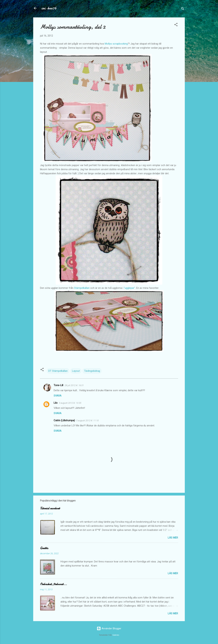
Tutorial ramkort (50, 508)
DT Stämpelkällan (58, 371)
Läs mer (173, 538)
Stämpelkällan (82, 288)
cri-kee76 (49, 8)
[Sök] (183, 9)
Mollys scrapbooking (116, 44)
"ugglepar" (129, 288)
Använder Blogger (109, 628)
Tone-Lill (58, 385)
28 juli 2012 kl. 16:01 (74, 385)
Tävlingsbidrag (92, 371)
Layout (76, 371)
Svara (58, 396)
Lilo (56, 403)
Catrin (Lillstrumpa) (64, 420)
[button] (176, 25)
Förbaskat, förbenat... (53, 584)
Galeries (116, 635)
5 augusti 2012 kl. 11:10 (87, 420)
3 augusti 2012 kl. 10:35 (70, 403)
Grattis (44, 548)
